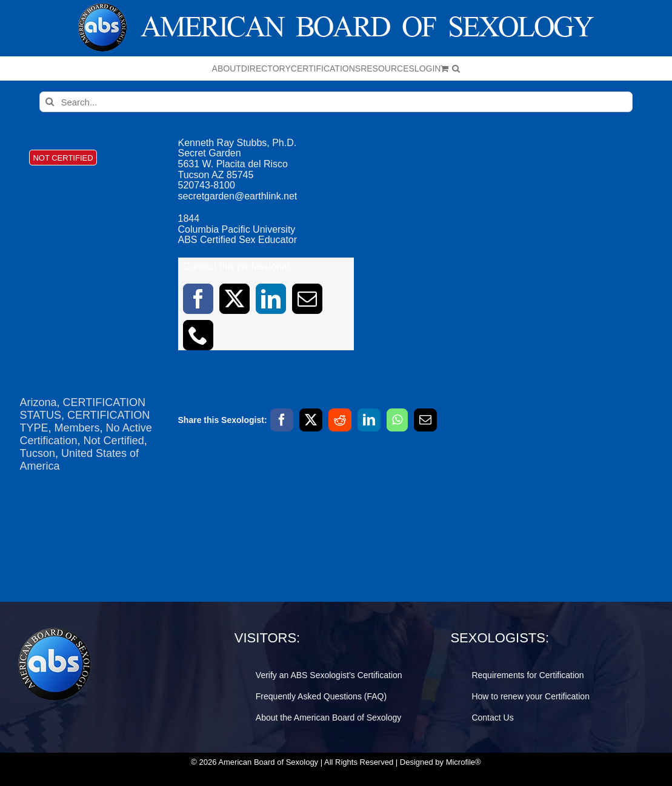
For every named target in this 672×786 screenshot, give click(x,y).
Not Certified (114, 441)
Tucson (38, 453)
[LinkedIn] (369, 420)
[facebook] (198, 299)
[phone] (198, 335)
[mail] (307, 299)
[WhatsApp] (397, 420)
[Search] (50, 102)
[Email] (425, 420)
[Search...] (336, 102)
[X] (311, 420)
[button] (456, 68)
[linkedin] (271, 299)
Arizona (38, 402)
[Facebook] (282, 420)
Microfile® (464, 762)
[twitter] (235, 299)
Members (77, 428)
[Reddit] (340, 420)
